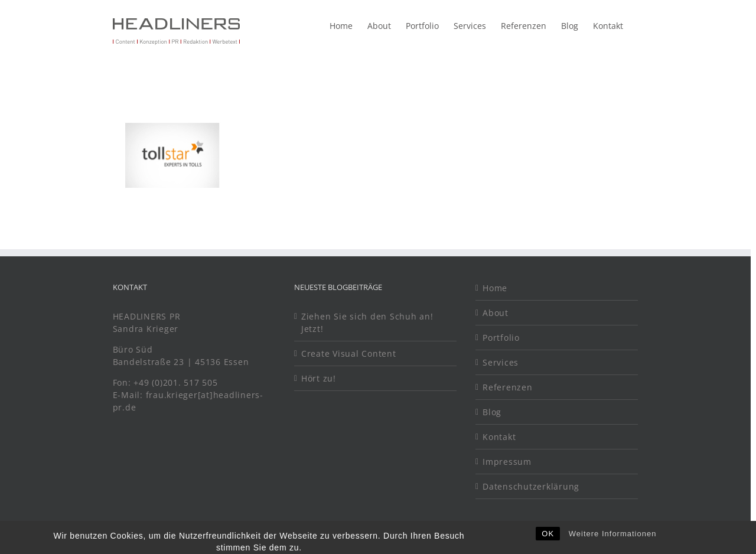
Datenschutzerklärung (531, 486)
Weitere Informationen (613, 541)
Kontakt (499, 437)
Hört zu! (319, 378)
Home (495, 288)
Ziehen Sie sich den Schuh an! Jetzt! (367, 322)
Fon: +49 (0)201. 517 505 (167, 382)
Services (501, 362)
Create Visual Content (349, 353)
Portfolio (501, 338)
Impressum (507, 462)
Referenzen (508, 387)
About (496, 313)
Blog (492, 412)
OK (548, 541)
